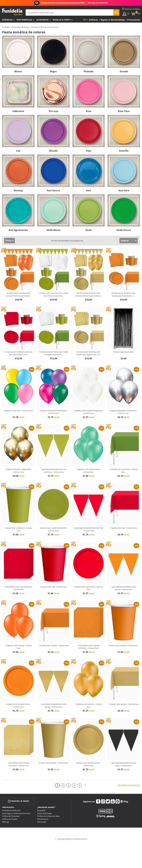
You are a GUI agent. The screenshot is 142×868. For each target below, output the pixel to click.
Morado (53, 151)
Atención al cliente (18, 801)
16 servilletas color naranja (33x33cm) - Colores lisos (89, 647)
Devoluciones (43, 819)
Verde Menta (53, 230)
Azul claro (124, 190)
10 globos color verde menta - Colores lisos (88, 471)
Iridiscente (18, 111)
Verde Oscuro (124, 230)
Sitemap (5, 822)
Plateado (89, 71)
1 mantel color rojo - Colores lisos (123, 528)
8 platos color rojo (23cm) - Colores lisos (89, 588)
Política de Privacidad (11, 816)
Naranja (18, 190)
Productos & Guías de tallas (48, 816)
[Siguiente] (85, 785)
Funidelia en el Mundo (11, 810)
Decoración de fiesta (20, 27)
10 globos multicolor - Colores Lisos (19, 411)
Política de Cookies (10, 819)
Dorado (124, 71)
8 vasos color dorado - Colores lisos (54, 763)
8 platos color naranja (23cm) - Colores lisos (19, 706)
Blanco (18, 71)
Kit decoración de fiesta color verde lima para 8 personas (54, 353)
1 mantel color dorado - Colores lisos (123, 704)
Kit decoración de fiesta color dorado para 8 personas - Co (89, 353)
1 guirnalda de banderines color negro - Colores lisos (123, 764)
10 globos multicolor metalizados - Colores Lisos (54, 412)
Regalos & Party (62, 20)
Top (85, 20)
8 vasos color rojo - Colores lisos (54, 587)
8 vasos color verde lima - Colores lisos (19, 529)
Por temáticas (24, 20)
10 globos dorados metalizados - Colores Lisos (19, 471)
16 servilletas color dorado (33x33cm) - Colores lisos (19, 764)
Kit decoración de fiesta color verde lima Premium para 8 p (54, 294)
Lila (18, 151)
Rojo (89, 151)
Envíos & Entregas (45, 813)
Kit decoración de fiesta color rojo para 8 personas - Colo (19, 353)
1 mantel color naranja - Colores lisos (54, 645)
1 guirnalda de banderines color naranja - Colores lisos (123, 588)
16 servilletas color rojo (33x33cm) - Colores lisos (19, 588)
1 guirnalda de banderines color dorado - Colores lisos (54, 706)
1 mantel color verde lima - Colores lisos (123, 471)
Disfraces (7, 20)
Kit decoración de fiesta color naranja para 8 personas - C (123, 294)
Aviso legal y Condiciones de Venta (16, 813)
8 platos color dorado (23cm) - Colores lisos (89, 764)
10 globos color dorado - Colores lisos (88, 706)
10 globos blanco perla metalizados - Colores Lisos (89, 412)
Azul (89, 190)
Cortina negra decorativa (123, 352)
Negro (53, 71)
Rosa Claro (124, 111)
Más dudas (42, 822)
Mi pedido (41, 810)
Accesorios (42, 20)
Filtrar (8, 240)
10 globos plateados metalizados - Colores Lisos (123, 412)
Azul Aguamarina (18, 230)
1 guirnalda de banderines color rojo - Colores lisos (88, 529)
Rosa (89, 111)
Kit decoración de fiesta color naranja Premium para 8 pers (19, 294)
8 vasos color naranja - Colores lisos (123, 645)
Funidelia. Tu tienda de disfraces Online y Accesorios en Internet (12, 12)
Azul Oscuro (53, 190)
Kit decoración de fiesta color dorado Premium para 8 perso (88, 294)
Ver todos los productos (129, 785)
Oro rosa (53, 111)
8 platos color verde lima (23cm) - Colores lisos (54, 529)
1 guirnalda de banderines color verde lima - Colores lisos (54, 471)
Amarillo (124, 151)
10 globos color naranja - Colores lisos (19, 647)
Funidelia (6, 27)
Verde (89, 230)
